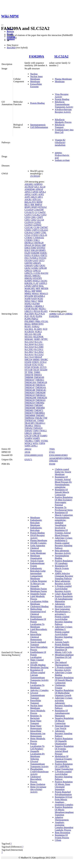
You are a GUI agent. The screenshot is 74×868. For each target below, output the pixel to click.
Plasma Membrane (63, 79)
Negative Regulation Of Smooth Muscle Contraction (64, 680)
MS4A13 (44, 293)
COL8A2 (29, 232)
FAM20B (35, 253)
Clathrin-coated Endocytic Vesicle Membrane (63, 472)
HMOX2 (29, 278)
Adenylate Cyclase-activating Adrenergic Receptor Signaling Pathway (64, 703)
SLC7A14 (29, 357)
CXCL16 (43, 235)
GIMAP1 (37, 263)
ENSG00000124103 (34, 455)
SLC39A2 (39, 352)
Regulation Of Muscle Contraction (64, 514)
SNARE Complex (38, 543)
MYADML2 (39, 296)
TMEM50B (30, 408)
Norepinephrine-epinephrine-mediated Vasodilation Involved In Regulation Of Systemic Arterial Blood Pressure (63, 526)
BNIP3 (34, 207)
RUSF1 (28, 326)
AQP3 (27, 197)
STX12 (43, 362)
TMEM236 (42, 398)
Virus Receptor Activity (62, 95)
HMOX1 (37, 276)
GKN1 (42, 266)
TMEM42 (40, 403)
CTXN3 (34, 235)
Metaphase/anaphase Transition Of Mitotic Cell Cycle (64, 650)
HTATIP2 (38, 278)
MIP (33, 291)
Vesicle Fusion (37, 561)
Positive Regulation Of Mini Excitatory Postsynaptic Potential (64, 501)
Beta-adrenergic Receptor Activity (63, 552)
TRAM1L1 (40, 423)
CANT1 (28, 215)
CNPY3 (35, 230)
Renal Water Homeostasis (36, 727)
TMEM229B (30, 398)
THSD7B (29, 375)
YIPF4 (42, 443)
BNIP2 (28, 207)
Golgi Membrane (38, 553)
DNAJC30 (29, 245)
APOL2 (42, 192)
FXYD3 (43, 258)
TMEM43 (29, 405)
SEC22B (37, 334)
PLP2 (33, 316)
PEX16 (37, 311)
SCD (45, 329)
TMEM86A (39, 413)
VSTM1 (44, 441)
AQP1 (35, 194)
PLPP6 (28, 319)
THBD (37, 372)
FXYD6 (28, 260)
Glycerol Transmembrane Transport (37, 695)
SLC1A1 (38, 342)
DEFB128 (39, 243)
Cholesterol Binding (39, 606)
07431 (52, 452)
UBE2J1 (28, 433)
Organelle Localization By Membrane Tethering (37, 755)
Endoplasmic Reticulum (36, 529)
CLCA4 (40, 220)
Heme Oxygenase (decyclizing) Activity (38, 789)
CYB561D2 (39, 238)
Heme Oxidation (38, 784)
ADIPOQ (38, 184)
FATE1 (28, 255)
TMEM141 (40, 385)
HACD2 (44, 273)
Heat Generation (62, 609)
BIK (32, 205)
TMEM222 (40, 395)
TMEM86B (30, 415)
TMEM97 (40, 415)
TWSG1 (43, 431)
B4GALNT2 (30, 202)
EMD (34, 248)
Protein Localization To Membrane (37, 685)
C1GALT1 (29, 212)
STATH (28, 362)
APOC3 (28, 192)
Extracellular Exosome (36, 85)
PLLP (37, 314)
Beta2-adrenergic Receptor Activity (63, 582)
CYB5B (28, 240)
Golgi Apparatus (38, 545)
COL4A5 (44, 230)
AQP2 (41, 194)
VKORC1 (29, 441)
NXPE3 (28, 304)
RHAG (28, 324)
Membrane (35, 81)
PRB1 (38, 321)
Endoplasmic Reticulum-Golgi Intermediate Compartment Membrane (38, 573)
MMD (39, 291)
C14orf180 (39, 210)
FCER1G (36, 255)
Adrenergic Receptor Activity (63, 605)
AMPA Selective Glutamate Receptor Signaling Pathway (64, 576)
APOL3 (28, 194)
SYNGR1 (35, 367)
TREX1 (37, 426)
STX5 (41, 365)
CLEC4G (29, 227)
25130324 (35, 176)
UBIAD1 (37, 433)
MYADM (29, 296)
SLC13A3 (29, 342)
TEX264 (43, 370)
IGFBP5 (28, 281)
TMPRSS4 (29, 418)
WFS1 (36, 443)
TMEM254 (30, 403)
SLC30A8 (29, 344)
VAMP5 (36, 438)
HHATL (28, 276)
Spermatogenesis (38, 125)
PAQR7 (35, 309)
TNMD (40, 420)
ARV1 (40, 197)
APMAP (39, 189)
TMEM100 (39, 377)
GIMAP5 (29, 266)
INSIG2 (36, 281)
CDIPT (40, 217)
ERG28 (34, 250)
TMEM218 (30, 395)
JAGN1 (44, 281)
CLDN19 (29, 222)
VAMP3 (44, 436)
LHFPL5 (43, 283)
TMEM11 (40, 380)
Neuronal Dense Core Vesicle (62, 727)
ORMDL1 (29, 306)
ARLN (34, 197)
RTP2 (41, 324)
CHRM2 (69, 314)
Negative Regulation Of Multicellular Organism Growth (64, 693)
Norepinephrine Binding (62, 557)
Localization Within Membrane (39, 603)
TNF (45, 418)
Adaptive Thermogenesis (62, 819)
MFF (38, 288)
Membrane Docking (39, 667)
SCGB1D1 (29, 332)
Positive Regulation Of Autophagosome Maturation (64, 599)
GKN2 (28, 268)
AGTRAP (29, 187)
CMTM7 (44, 227)
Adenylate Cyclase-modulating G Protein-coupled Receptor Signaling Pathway (64, 543)
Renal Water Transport (36, 722)
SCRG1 (38, 332)
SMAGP (38, 357)
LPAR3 (28, 286)
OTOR (28, 309)
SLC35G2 (39, 349)
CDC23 (61, 314)
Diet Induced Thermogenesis (62, 664)
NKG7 (34, 301)
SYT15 (43, 367)
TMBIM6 (29, 377)
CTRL (43, 232)
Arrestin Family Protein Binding (62, 643)
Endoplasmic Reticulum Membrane (36, 523)
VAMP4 (28, 438)
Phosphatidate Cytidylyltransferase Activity (39, 772)
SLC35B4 (39, 347)
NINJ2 (28, 301)
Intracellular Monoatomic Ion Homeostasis (38, 733)
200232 (28, 449)
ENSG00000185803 (58, 455)
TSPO (36, 431)
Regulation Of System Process (62, 836)
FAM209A (37, 56)
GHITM (28, 263)
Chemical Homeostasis (36, 549)
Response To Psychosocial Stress (64, 509)
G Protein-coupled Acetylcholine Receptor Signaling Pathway (64, 775)
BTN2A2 (43, 207)
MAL (41, 286)
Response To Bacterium (36, 717)
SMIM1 (36, 359)
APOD (35, 192)
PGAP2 (44, 311)
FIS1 (27, 258)
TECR (36, 370)
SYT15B (29, 370)
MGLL (28, 291)
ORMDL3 (39, 306)
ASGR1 (28, 199)
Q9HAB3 (54, 461)
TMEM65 (29, 410)
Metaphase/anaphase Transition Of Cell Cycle (64, 657)
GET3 (42, 260)
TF (26, 372)
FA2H (27, 253)
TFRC (30, 372)
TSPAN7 (29, 431)
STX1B (28, 365)
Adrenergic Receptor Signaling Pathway (64, 733)
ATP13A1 (37, 199)
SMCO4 (28, 359)
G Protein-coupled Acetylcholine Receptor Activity (63, 589)
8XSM (52, 464)
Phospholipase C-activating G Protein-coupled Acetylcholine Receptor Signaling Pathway (64, 618)
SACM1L (29, 329)
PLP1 (27, 316)
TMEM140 (30, 385)
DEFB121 (29, 243)
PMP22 (35, 319)
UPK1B (36, 436)
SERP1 (37, 339)
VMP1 (37, 441)
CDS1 (27, 220)
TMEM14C (41, 390)
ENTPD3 (41, 248)
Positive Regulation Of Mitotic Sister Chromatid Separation (64, 786)
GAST (35, 260)
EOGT (28, 250)
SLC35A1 (39, 344)
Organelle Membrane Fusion (38, 587)
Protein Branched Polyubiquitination (63, 793)
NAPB (28, 299)
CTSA (27, 235)
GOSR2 (35, 268)
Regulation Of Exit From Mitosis (64, 798)
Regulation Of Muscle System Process (62, 568)
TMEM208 (40, 393)
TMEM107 (30, 380)
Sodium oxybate (62, 160)
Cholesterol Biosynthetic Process (36, 779)
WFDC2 (28, 443)
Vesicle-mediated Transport (38, 643)
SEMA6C (29, 339)
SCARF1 (38, 329)
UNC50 (28, 436)
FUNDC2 (34, 258)
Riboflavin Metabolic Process (63, 121)
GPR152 (37, 271)
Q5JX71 (28, 460)
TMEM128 (42, 382)
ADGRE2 (29, 184)
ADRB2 (53, 314)
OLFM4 (36, 304)
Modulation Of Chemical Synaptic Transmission (63, 759)
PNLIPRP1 (30, 321)
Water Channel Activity (37, 661)
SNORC (44, 359)
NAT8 (34, 299)
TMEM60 (40, 408)
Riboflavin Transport (60, 126)
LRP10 (35, 286)
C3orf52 (42, 212)
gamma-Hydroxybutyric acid (62, 155)
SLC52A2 (61, 56)
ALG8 (42, 187)
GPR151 (28, 271)
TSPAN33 (38, 428)
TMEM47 (39, 405)
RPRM (35, 324)
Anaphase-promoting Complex (64, 803)
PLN (43, 314)
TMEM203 (30, 393)
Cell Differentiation (39, 127)
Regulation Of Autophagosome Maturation (62, 713)
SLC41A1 (29, 354)
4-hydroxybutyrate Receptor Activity (63, 111)
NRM (40, 301)
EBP (44, 245)
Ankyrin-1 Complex (39, 690)
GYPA (37, 273)
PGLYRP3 (29, 314)
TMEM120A (30, 382)
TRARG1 (29, 426)
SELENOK (38, 337)
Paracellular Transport (36, 702)
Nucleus (34, 74)
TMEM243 (40, 400)
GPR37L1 (29, 273)
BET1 (27, 205)
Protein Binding (37, 103)
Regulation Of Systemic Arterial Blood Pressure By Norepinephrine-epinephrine (63, 482)
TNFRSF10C (31, 420)
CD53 (44, 215)
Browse (10, 32)
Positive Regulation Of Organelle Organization (64, 741)
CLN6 (36, 227)
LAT (36, 283)
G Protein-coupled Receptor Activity (63, 669)
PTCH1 (45, 321)
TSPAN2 (29, 428)
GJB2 (36, 266)
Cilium (58, 840)
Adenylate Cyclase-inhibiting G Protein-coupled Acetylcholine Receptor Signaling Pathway (64, 633)
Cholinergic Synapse (60, 686)
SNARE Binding (38, 665)
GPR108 (43, 268)
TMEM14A (41, 387)
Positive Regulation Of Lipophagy (64, 562)
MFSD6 (45, 288)
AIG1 (36, 187)
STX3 (35, 365)
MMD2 (28, 293)
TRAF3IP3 (30, 423)
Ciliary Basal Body (64, 594)
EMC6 (28, 248)
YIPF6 (28, 446)
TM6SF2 (38, 375)
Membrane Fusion (38, 591)
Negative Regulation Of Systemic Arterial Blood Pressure (64, 750)
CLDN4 (28, 225)
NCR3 (40, 299)
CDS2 (33, 220)
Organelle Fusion (38, 594)
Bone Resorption (63, 833)
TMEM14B (30, 390)
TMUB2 (39, 418)
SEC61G (29, 337)
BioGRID (11, 48)
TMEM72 (39, 410)
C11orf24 (29, 210)
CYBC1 (36, 240)
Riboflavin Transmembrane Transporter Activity (64, 104)
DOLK (38, 245)
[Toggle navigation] (2, 25)
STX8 (27, 367)
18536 (27, 452)
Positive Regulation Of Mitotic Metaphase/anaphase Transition (64, 811)
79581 (52, 449)
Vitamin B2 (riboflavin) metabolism (60, 142)
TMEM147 (30, 387)
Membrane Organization (36, 557)
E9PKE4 (67, 458)
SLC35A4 (29, 347)
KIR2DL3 (29, 283)
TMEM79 (29, 413)
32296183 (11, 38)
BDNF (40, 202)
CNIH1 (28, 230)
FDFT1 (44, 255)
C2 (36, 212)
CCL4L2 (36, 215)
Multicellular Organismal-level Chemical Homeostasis (38, 613)
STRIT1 (36, 362)
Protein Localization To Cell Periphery (37, 746)
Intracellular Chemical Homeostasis (36, 637)
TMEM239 (30, 400)
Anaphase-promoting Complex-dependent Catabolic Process (64, 826)
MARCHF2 (30, 288)
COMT (37, 232)
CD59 (27, 217)
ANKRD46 (30, 189)
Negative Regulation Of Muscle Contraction (64, 721)
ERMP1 (42, 250)
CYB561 (29, 238)
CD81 (33, 217)
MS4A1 (36, 293)
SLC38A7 (29, 352)
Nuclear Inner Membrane (36, 78)
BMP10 (39, 205)
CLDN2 (37, 222)
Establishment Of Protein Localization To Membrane (38, 623)
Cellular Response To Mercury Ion (38, 582)
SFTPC (44, 339)
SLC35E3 (29, 349)
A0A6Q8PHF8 (56, 458)
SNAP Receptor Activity (37, 537)
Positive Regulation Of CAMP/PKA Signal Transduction (64, 766)
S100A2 (36, 326)
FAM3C (43, 253)
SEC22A (28, 334)
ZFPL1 (34, 446)
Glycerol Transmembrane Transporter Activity (39, 764)
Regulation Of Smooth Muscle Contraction (62, 492)
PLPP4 (39, 316)
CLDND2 (37, 225)
